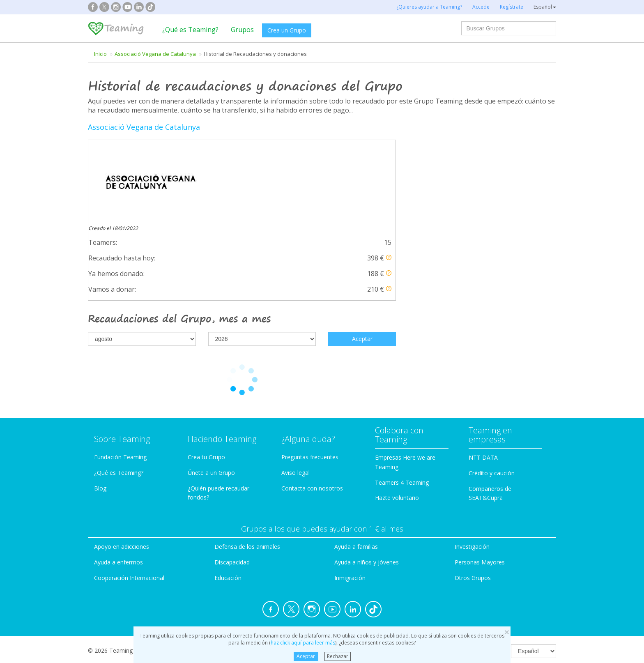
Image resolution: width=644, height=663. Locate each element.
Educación (228, 498)
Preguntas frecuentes (310, 377)
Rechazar (338, 656)
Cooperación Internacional (129, 498)
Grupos (242, 30)
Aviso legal (296, 393)
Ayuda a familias (356, 467)
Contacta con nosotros (312, 409)
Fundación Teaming (120, 377)
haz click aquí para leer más (303, 643)
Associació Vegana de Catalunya (155, 54)
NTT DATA (483, 378)
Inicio (100, 54)
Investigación (472, 467)
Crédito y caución (492, 393)
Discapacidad (232, 482)
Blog (100, 409)
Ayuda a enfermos (118, 482)
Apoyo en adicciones (122, 467)
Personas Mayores (480, 482)
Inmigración (350, 498)
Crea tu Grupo (206, 377)
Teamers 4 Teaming (402, 403)
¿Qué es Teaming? (190, 30)
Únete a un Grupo (211, 393)
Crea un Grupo (287, 30)
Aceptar (306, 656)
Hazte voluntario (397, 418)
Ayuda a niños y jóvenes (367, 482)
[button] (389, 177)
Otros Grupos (473, 498)
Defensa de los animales (247, 467)
